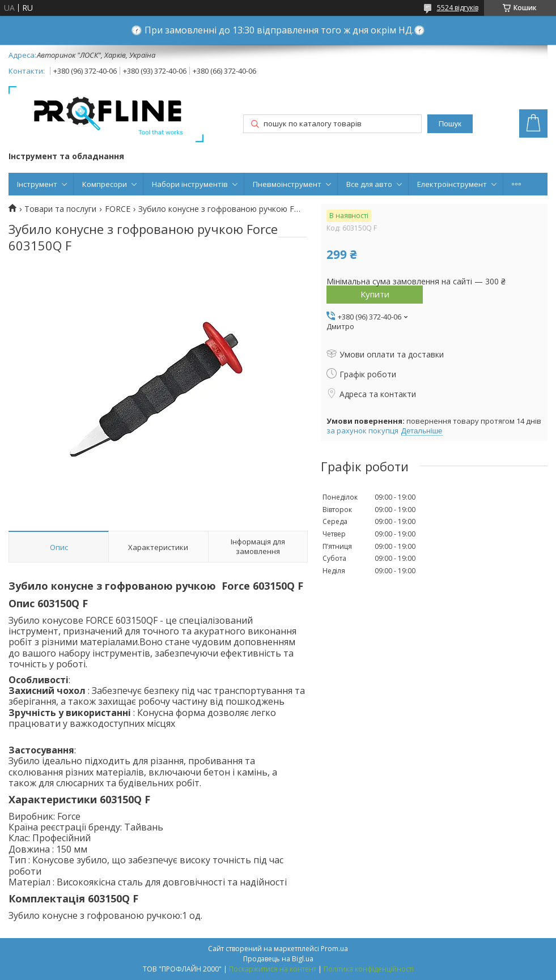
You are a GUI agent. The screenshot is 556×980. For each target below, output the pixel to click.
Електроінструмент (452, 184)
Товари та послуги (60, 209)
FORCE (118, 209)
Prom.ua (334, 949)
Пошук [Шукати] (450, 124)
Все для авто (369, 184)
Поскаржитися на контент (273, 969)
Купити (375, 294)
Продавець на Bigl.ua (278, 959)
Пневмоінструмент (287, 184)
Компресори (105, 184)
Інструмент (37, 184)
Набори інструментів (190, 184)
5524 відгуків (458, 8)
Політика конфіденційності (369, 969)
